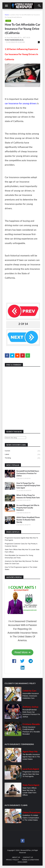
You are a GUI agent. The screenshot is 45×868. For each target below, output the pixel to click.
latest (22, 454)
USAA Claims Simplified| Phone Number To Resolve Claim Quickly (28, 520)
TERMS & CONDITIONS (30, 860)
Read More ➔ (22, 652)
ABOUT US (16, 857)
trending (22, 458)
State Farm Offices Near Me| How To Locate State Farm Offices (22, 551)
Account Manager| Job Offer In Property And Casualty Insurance (28, 508)
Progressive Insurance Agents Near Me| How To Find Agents (21, 539)
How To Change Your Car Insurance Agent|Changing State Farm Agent (28, 485)
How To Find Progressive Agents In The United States (21, 568)
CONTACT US (28, 857)
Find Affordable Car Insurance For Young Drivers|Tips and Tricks (19, 557)
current (12, 15)
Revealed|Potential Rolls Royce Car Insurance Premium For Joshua (28, 473)
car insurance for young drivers (21, 103)
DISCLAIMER (22, 862)
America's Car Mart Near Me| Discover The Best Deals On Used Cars (21, 562)
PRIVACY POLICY (12, 860)
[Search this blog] (15, 438)
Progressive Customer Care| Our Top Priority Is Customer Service (21, 545)
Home (7, 15)
